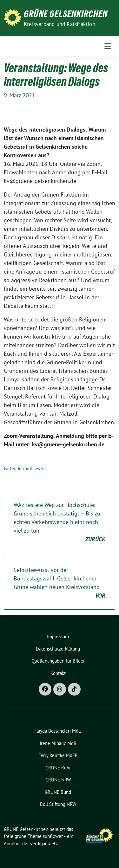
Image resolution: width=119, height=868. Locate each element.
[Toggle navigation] (108, 46)
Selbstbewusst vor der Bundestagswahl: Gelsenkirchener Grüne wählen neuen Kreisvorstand (60, 583)
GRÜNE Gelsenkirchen (66, 14)
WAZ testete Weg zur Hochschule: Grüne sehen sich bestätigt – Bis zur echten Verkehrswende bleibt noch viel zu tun (60, 522)
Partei (10, 468)
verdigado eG (43, 843)
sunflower (53, 836)
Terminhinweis (32, 468)
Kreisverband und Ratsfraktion (60, 24)
